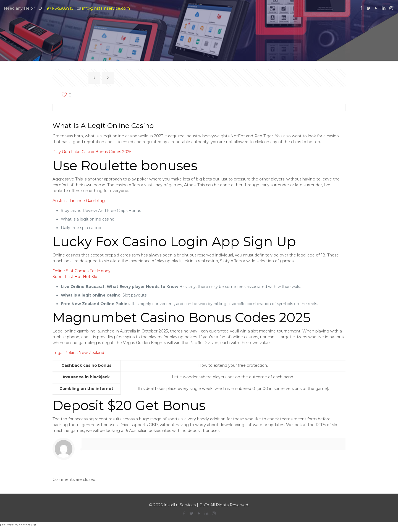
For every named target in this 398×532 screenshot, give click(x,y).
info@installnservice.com (106, 8)
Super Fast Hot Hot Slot (76, 277)
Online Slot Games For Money (82, 271)
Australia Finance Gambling (79, 201)
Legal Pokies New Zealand (78, 353)
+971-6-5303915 (59, 8)
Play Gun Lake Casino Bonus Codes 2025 (92, 152)
